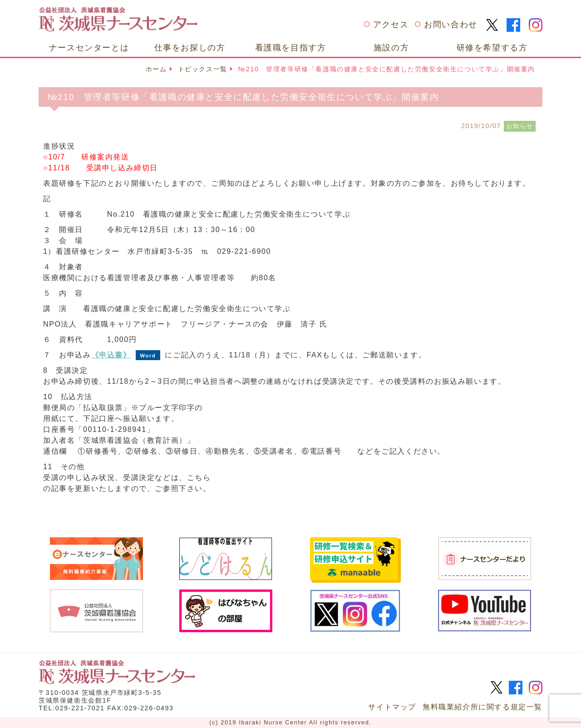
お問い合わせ (451, 25)
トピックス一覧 (203, 69)
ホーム (156, 69)
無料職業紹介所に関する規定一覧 (483, 707)
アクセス (391, 25)
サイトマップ (392, 707)
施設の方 (391, 47)
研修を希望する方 (492, 47)
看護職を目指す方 (291, 47)
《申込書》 (111, 355)
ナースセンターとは (89, 47)
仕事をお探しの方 (190, 47)
